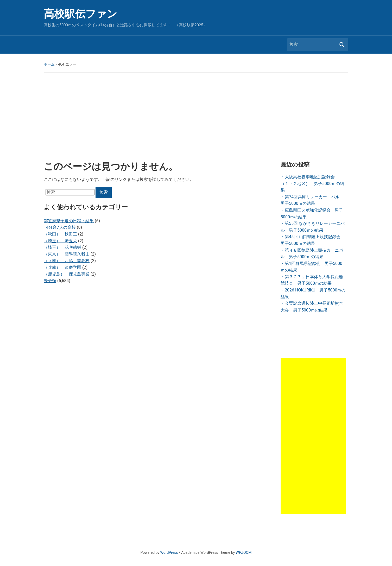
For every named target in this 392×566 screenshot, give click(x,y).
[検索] (313, 44)
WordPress (169, 552)
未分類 (50, 281)
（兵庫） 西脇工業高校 (67, 261)
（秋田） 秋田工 (60, 234)
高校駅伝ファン (81, 14)
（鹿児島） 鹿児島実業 (67, 274)
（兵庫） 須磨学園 (62, 267)
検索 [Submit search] (342, 45)
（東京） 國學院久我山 (67, 254)
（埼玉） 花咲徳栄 (62, 247)
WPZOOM (244, 552)
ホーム (49, 64)
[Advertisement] (196, 117)
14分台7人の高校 (60, 227)
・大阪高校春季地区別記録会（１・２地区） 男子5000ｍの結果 (312, 183)
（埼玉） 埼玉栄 (60, 241)
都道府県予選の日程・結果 (69, 221)
